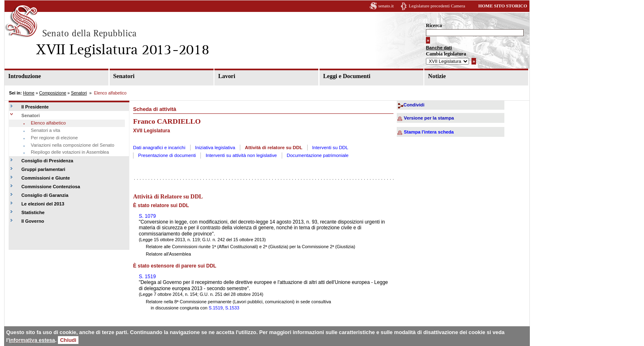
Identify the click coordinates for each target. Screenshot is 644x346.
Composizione (53, 93)
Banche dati (439, 48)
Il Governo (33, 221)
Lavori (227, 76)
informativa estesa (32, 340)
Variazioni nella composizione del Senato (72, 145)
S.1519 (216, 308)
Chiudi (68, 340)
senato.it (386, 6)
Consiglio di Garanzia (45, 195)
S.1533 (232, 308)
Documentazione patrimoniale (318, 155)
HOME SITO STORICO (503, 6)
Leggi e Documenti (347, 76)
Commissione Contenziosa (51, 187)
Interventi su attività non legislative (241, 155)
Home (29, 93)
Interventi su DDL (330, 148)
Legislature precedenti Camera (437, 6)
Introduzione (25, 76)
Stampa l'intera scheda (429, 132)
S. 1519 (147, 277)
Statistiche (33, 212)
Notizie (437, 76)
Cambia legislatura (446, 54)
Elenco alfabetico (48, 123)
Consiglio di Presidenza (47, 161)
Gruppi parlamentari (43, 169)
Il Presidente (35, 107)
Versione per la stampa (429, 118)
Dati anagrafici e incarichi (159, 148)
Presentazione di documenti (167, 155)
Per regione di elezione (54, 138)
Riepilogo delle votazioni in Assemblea (70, 152)
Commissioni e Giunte (46, 178)
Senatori (124, 76)
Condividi (414, 105)
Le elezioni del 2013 (43, 204)
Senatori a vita (46, 130)
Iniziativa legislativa (215, 148)
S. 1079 (147, 216)
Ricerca (434, 25)
